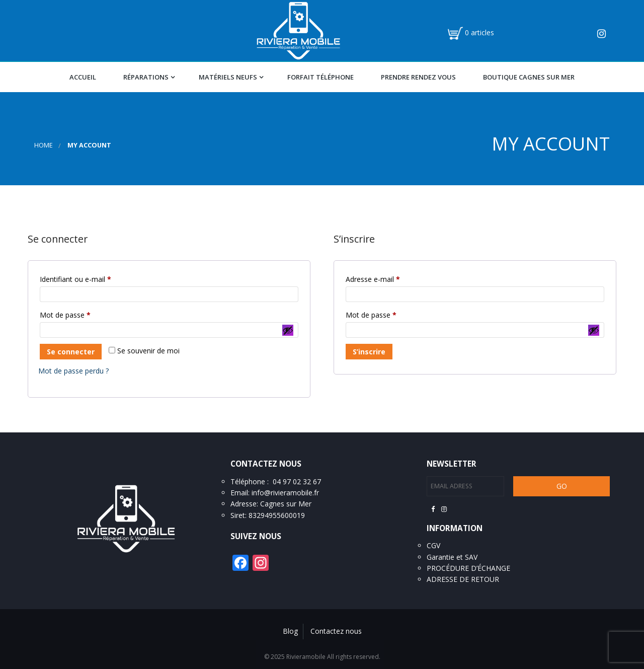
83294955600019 (277, 515)
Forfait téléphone (320, 77)
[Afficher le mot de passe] (288, 330)
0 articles (479, 32)
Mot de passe (83, 314)
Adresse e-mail (390, 278)
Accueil (83, 77)
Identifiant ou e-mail (93, 278)
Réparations (146, 77)
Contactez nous (336, 631)
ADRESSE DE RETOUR (463, 579)
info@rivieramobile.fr (285, 493)
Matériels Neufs (228, 77)
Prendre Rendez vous (418, 77)
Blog (290, 631)
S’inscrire (369, 352)
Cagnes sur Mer (286, 504)
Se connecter (71, 352)
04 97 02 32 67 (297, 481)
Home (44, 145)
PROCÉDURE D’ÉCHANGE (468, 568)
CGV (433, 545)
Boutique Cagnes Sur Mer (529, 77)
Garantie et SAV (452, 557)
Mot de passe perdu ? (73, 371)
